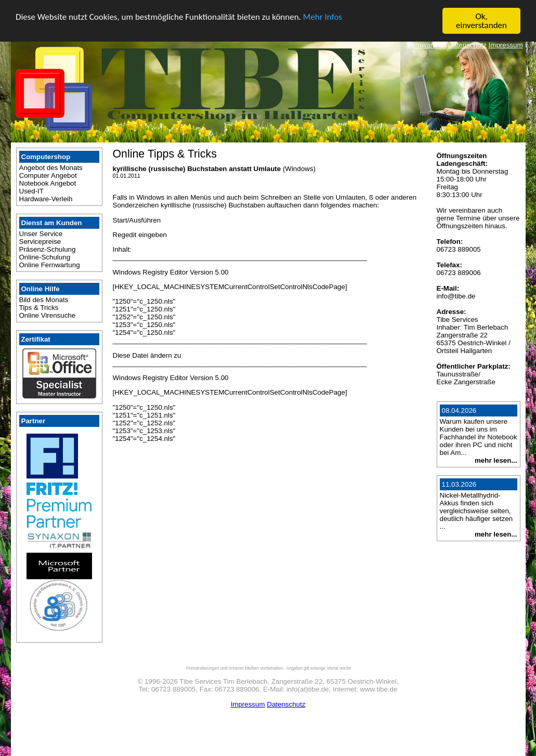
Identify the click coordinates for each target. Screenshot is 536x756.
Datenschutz (467, 45)
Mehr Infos (323, 16)
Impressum (506, 45)
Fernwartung (427, 45)
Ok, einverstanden (481, 21)
